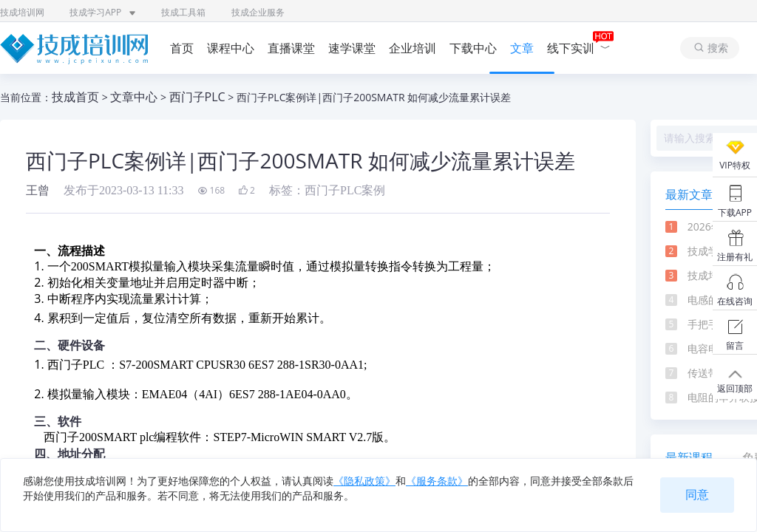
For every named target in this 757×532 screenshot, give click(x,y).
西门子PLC (197, 97)
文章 (522, 48)
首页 (182, 48)
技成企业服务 (258, 12)
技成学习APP (103, 12)
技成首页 (75, 97)
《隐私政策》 (364, 481)
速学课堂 (352, 48)
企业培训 (413, 48)
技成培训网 (22, 12)
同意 (697, 495)
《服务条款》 (437, 481)
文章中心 (134, 97)
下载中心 (473, 48)
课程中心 (231, 48)
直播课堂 (291, 48)
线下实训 (579, 48)
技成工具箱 (183, 12)
